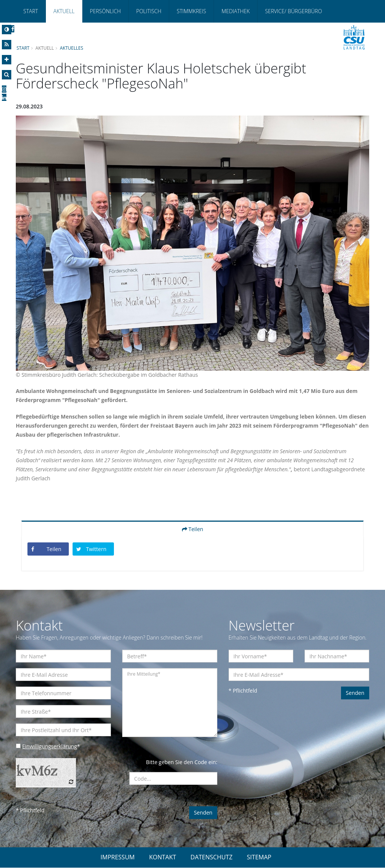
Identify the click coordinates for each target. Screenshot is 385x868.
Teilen (193, 529)
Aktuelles (72, 48)
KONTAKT (162, 857)
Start (31, 11)
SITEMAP (259, 857)
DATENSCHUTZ (212, 857)
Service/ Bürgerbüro (293, 11)
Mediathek (236, 11)
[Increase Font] (7, 60)
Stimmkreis (191, 11)
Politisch (149, 11)
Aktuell (64, 11)
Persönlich (105, 11)
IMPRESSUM (117, 857)
